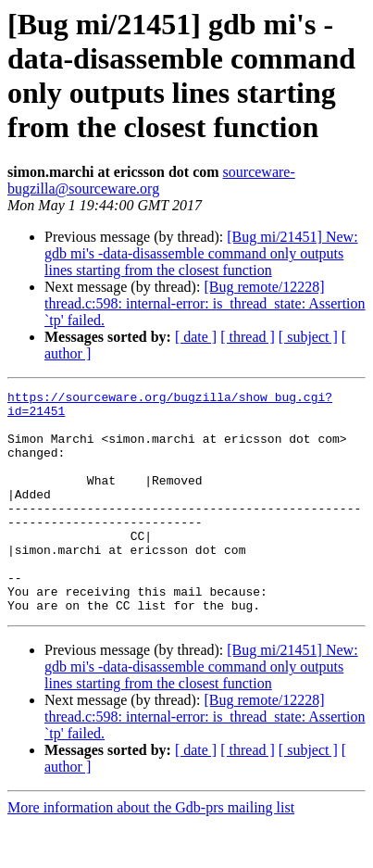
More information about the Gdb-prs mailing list (151, 852)
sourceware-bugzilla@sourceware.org (151, 180)
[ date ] (196, 337)
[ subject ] (308, 337)
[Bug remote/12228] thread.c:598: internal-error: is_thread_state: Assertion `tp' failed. (205, 303)
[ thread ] (248, 337)
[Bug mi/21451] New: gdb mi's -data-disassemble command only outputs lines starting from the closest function (201, 253)
